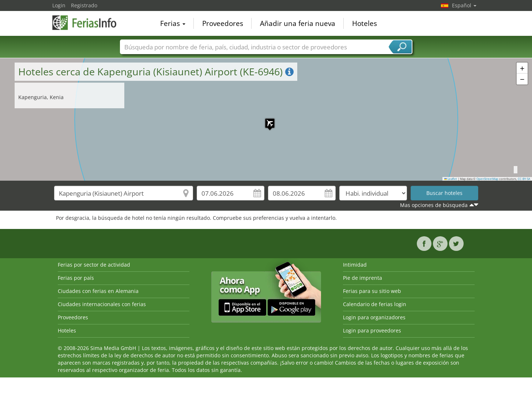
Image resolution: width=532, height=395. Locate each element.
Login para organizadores (374, 317)
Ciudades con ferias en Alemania (98, 291)
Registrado (84, 5)
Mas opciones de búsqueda (434, 205)
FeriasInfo (89, 23)
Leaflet (451, 179)
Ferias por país (76, 278)
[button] (266, 120)
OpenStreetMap (487, 179)
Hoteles (365, 23)
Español (464, 5)
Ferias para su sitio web (372, 291)
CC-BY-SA (524, 179)
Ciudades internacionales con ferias (102, 304)
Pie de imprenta (363, 278)
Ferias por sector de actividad (94, 265)
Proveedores (223, 23)
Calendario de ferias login (375, 304)
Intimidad (355, 265)
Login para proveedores (372, 330)
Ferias (173, 23)
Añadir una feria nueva (298, 23)
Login (59, 5)
